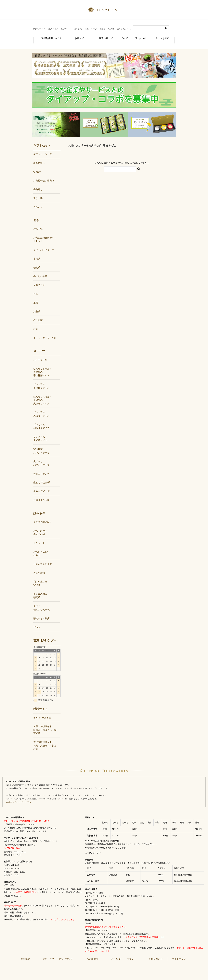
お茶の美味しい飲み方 (41, 549)
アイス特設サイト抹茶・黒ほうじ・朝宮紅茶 (45, 741)
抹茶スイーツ (91, 29)
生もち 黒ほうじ (42, 486)
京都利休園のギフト (48, 37)
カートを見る (164, 37)
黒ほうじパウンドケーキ (41, 458)
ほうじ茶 (78, 29)
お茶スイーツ (77, 37)
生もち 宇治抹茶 (42, 478)
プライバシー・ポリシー (123, 954)
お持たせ (38, 202)
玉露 (36, 298)
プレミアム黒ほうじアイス (41, 409)
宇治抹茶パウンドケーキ (41, 446)
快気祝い (38, 167)
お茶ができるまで (43, 559)
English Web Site (42, 713)
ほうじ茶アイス (124, 29)
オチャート (39, 538)
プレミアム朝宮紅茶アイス (41, 422)
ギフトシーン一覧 (43, 149)
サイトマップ (179, 954)
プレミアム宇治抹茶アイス (41, 381)
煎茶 (36, 289)
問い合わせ (141, 37)
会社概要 (25, 954)
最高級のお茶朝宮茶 (40, 591)
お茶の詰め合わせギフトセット (45, 235)
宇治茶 (102, 29)
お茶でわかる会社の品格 (40, 528)
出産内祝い (39, 158)
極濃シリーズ (101, 37)
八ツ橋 (111, 29)
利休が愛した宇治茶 (40, 579)
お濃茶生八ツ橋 (41, 495)
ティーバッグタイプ (44, 245)
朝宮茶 (37, 263)
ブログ (122, 37)
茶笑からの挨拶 (41, 614)
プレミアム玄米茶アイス (40, 434)
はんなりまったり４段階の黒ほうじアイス (43, 395)
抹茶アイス (53, 29)
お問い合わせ (156, 954)
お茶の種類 (39, 568)
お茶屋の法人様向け (44, 176)
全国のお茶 (39, 280)
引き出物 (38, 193)
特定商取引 (92, 954)
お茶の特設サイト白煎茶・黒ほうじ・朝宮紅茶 (45, 725)
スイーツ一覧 (40, 355)
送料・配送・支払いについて (58, 954)
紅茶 (36, 324)
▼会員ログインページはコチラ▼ (18, 797)
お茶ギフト (66, 29)
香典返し (38, 185)
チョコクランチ (41, 469)
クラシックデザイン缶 (45, 333)
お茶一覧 (38, 224)
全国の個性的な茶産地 (41, 603)
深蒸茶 (37, 307)
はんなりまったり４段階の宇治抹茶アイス (43, 367)
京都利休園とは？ (43, 517)
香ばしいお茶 (40, 272)
